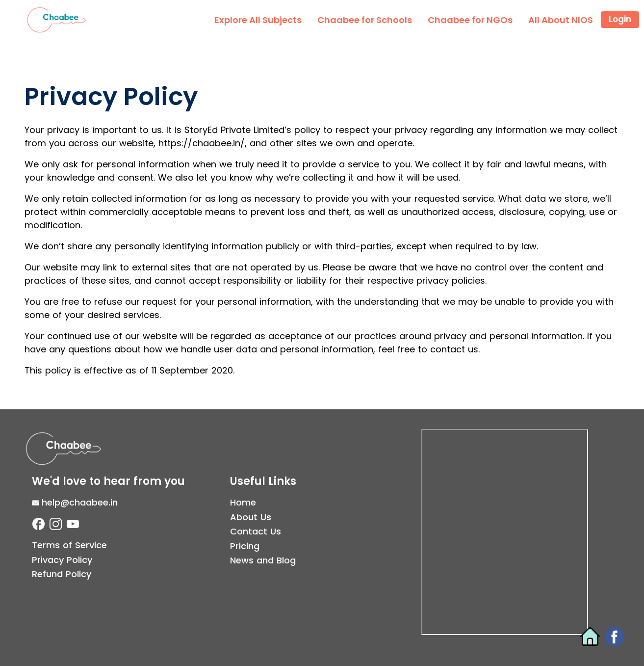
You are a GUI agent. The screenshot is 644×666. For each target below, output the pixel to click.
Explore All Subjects (258, 20)
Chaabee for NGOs (470, 20)
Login (620, 19)
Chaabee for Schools (365, 20)
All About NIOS (561, 20)
